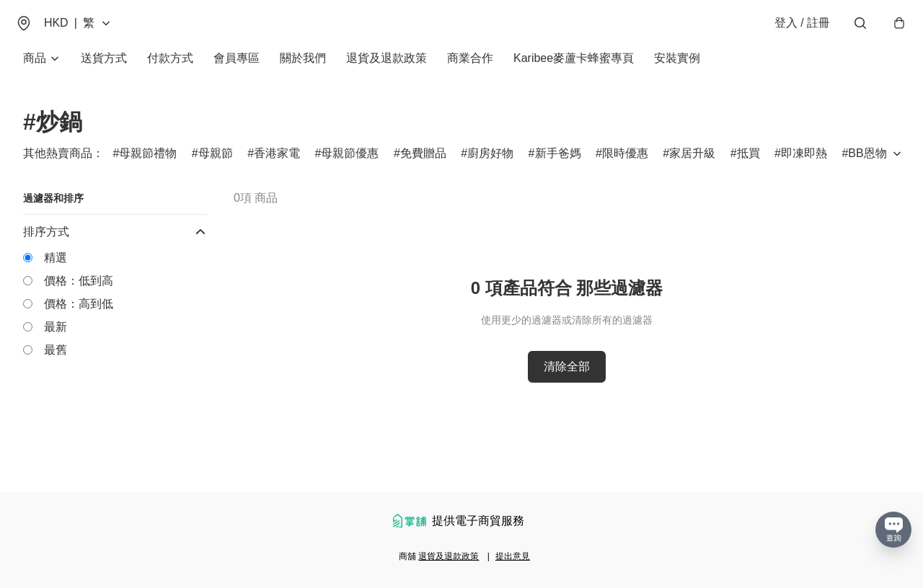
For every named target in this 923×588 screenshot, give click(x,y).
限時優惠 (625, 167)
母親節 (216, 167)
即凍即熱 (804, 167)
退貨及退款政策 (387, 72)
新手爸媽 (558, 167)
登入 (794, 30)
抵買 (748, 167)
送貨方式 (104, 72)
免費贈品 (423, 167)
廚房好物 (490, 167)
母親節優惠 (350, 167)
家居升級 (692, 167)
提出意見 (513, 556)
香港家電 (277, 167)
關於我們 (303, 72)
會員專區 (237, 72)
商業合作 (470, 72)
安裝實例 (677, 72)
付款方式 (170, 72)
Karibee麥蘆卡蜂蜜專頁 (574, 72)
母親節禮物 (148, 167)
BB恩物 (867, 167)
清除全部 (567, 380)
